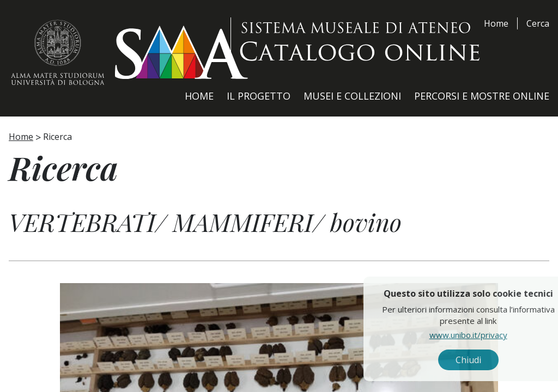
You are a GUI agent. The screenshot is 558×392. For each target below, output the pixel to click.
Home (496, 23)
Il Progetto (259, 96)
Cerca (538, 23)
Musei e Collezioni (352, 96)
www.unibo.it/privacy (494, 335)
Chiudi (494, 360)
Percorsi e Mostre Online (482, 96)
